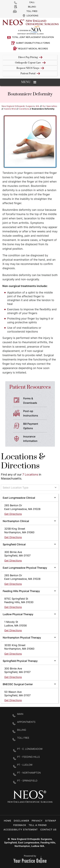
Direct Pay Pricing (28, 57)
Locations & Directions (23, 461)
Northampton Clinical (16, 521)
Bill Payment (36, 426)
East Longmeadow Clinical (19, 498)
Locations (32, 16)
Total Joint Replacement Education (33, 37)
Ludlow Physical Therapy (18, 614)
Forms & (36, 401)
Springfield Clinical (14, 544)
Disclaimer (21, 821)
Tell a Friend (38, 825)
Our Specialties (50, 106)
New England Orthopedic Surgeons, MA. (21, 106)
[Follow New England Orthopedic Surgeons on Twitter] (30, 809)
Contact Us (48, 830)
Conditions (24, 109)
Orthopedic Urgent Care (28, 63)
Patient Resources (30, 387)
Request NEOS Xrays (28, 68)
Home (8, 821)
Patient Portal (28, 74)
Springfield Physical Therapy (20, 661)
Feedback (20, 825)
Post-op (36, 414)
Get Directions (13, 514)
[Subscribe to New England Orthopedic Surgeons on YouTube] (40, 809)
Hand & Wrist (10, 109)
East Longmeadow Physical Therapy (25, 568)
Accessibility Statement (21, 830)
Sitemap (51, 821)
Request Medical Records (33, 49)
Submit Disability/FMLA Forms (33, 43)
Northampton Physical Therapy (22, 638)
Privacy (37, 821)
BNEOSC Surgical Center (18, 684)
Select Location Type (16, 488)
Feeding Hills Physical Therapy (21, 591)
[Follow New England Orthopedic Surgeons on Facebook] (20, 809)
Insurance (36, 439)
